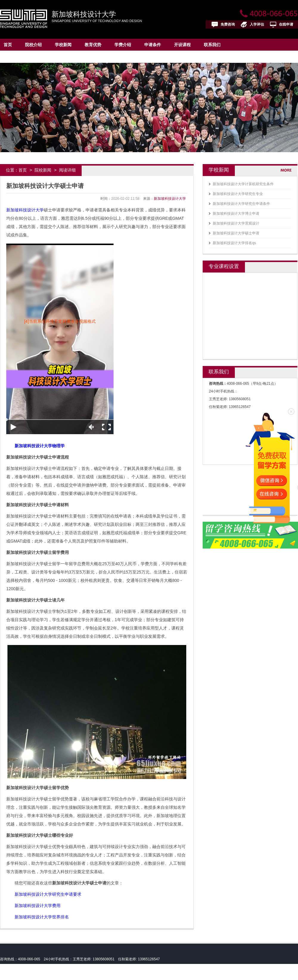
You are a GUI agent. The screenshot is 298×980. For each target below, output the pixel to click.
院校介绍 (33, 45)
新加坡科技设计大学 (84, 14)
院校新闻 (43, 170)
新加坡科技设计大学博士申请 (236, 214)
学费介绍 (123, 45)
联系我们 (212, 45)
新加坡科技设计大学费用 (38, 906)
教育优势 (93, 45)
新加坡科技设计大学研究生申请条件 (241, 204)
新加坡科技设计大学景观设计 (236, 223)
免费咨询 (228, 24)
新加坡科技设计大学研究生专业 (238, 194)
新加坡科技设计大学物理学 (40, 446)
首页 (8, 45)
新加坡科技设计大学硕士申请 (236, 233)
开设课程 (182, 45)
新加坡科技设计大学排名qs (234, 243)
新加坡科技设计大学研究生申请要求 (48, 894)
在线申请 (286, 24)
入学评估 (257, 24)
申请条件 (153, 45)
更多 (289, 170)
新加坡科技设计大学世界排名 (42, 917)
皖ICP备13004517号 (38, 976)
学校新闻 (63, 45)
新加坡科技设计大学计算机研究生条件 (243, 184)
